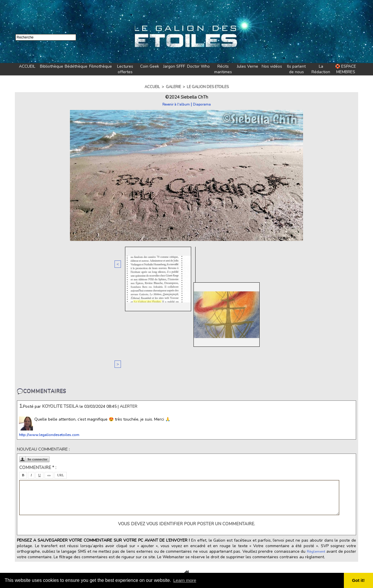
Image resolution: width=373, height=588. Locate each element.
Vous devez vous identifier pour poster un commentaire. (186, 424)
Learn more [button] (185, 580)
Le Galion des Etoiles (208, 87)
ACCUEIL (27, 66)
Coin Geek (150, 66)
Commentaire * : (38, 368)
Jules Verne (248, 66)
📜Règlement (27, 547)
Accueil (152, 87)
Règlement (316, 452)
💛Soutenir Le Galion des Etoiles (43, 515)
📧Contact (24, 502)
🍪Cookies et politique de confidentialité (50, 541)
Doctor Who (198, 66)
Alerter (129, 307)
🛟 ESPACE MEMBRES (346, 69)
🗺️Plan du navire (30, 554)
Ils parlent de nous (296, 69)
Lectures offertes (125, 69)
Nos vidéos (272, 66)
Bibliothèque (52, 66)
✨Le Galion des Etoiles (36, 509)
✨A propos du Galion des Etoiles (45, 528)
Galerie (173, 87)
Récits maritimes (223, 69)
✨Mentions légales (32, 534)
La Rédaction (321, 69)
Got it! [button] (359, 580)
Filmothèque (101, 66)
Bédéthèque (76, 66)
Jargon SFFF (174, 66)
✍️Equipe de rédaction (35, 521)
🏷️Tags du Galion (31, 560)
